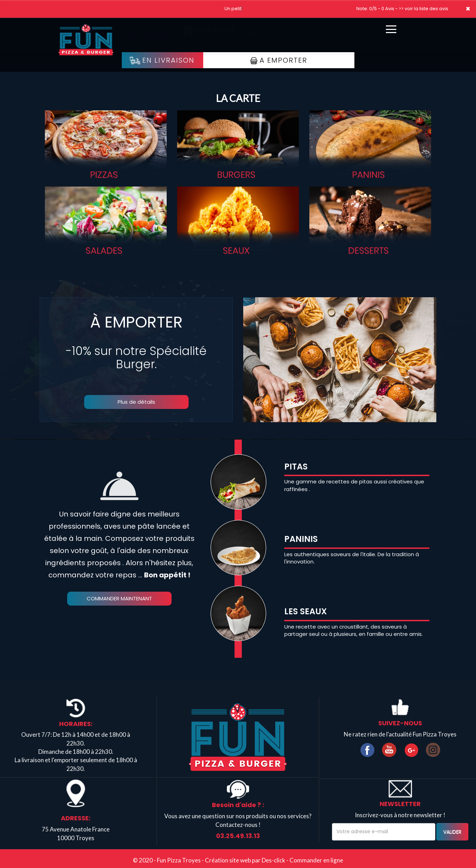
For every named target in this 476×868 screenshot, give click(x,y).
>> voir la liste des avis (423, 9)
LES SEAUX (306, 611)
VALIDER (452, 832)
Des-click (273, 860)
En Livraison (162, 60)
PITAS (296, 467)
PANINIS (301, 539)
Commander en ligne (316, 860)
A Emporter (279, 60)
